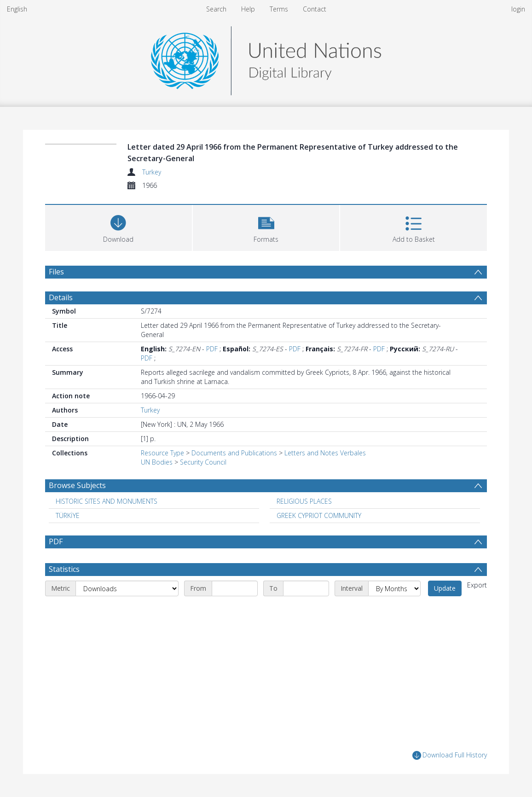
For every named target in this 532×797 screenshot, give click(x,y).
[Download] (119, 227)
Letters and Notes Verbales (325, 453)
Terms (279, 9)
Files (56, 272)
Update (445, 588)
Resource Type (162, 453)
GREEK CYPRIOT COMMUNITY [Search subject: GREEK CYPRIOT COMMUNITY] (319, 515)
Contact (315, 9)
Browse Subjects (77, 485)
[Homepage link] (266, 58)
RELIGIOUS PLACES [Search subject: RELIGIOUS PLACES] (304, 501)
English (17, 9)
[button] (266, 227)
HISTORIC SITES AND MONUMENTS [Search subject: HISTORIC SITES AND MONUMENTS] (107, 501)
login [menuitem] (518, 9)
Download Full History (450, 755)
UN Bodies (157, 462)
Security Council (203, 462)
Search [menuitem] (216, 9)
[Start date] (235, 588)
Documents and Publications (234, 453)
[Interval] (394, 588)
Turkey (152, 172)
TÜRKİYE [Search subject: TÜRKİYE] (68, 515)
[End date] (306, 588)
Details (61, 297)
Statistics (64, 569)
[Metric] (127, 588)
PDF (212, 349)
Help (248, 9)
